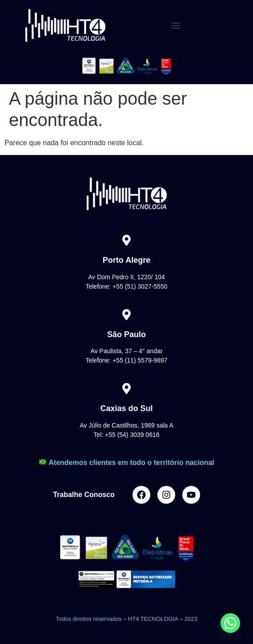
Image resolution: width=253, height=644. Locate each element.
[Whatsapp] (230, 623)
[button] (176, 26)
